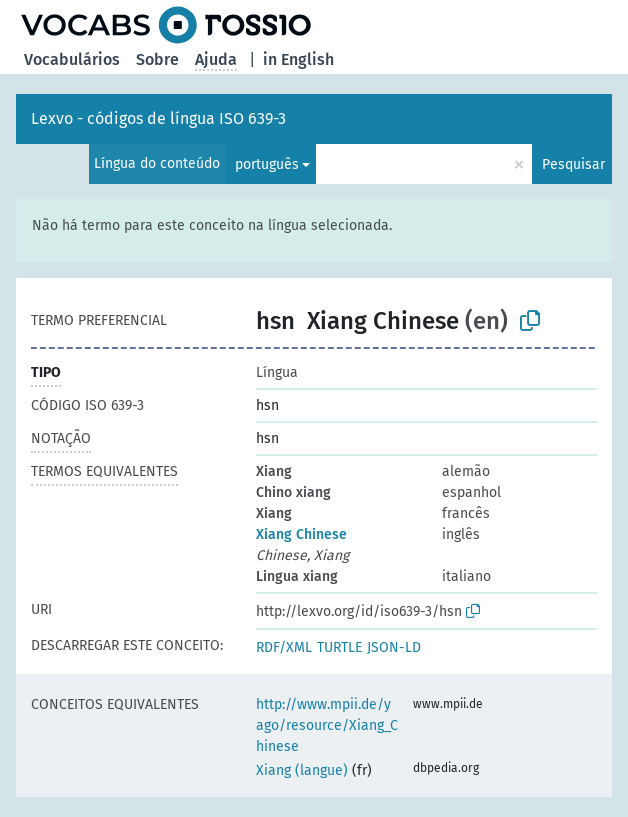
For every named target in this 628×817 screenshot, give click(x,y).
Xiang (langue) (302, 770)
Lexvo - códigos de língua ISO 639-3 (158, 118)
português (267, 164)
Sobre (157, 59)
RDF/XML (284, 647)
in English (298, 59)
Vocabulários (72, 59)
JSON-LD (394, 647)
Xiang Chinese (301, 534)
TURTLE (339, 647)
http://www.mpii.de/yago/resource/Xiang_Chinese (327, 725)
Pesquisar (573, 164)
